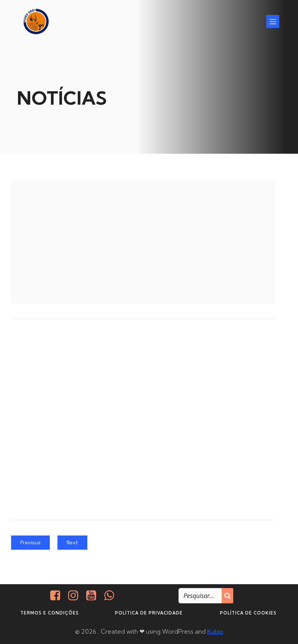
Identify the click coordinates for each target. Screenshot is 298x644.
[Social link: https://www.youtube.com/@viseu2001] (94, 595)
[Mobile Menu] (273, 21)
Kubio (215, 631)
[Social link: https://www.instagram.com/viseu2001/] (76, 595)
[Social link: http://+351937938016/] (112, 595)
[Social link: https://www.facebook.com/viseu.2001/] (58, 595)
